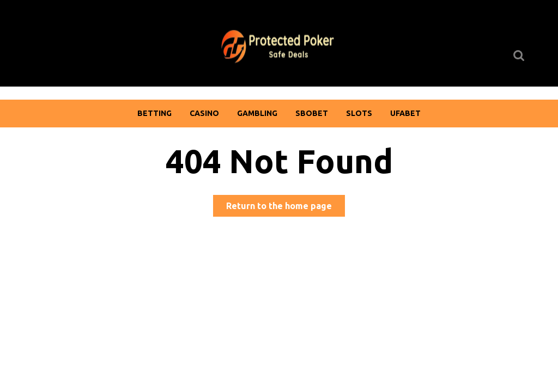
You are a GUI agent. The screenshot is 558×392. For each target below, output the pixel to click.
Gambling (257, 113)
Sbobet (312, 113)
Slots (359, 113)
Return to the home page (286, 208)
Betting (154, 113)
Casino (204, 113)
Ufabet (405, 113)
